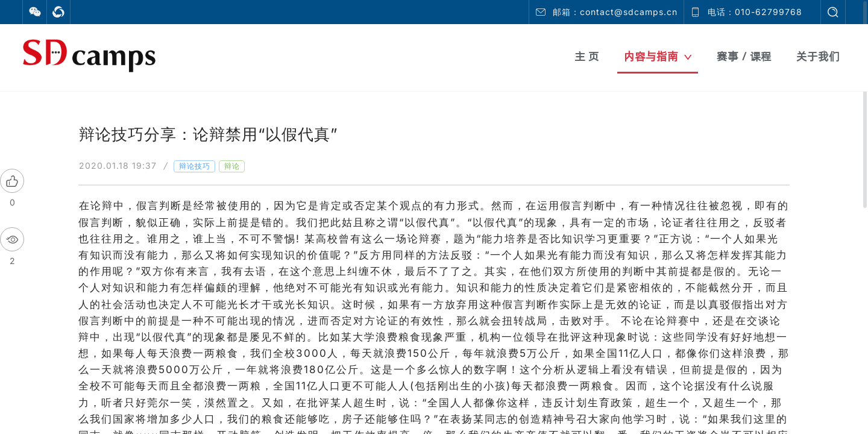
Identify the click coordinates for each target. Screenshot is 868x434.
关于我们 (818, 56)
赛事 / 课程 (744, 56)
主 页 (587, 56)
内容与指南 (658, 56)
